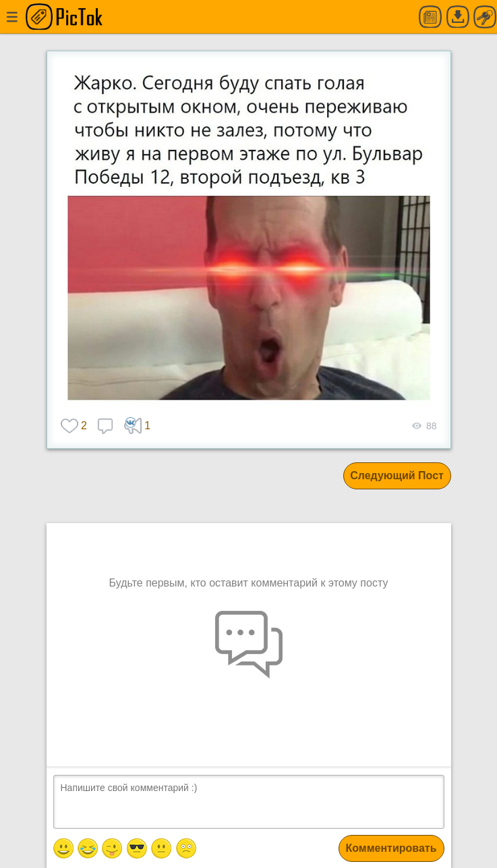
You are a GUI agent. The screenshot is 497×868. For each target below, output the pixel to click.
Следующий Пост (397, 476)
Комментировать (391, 848)
